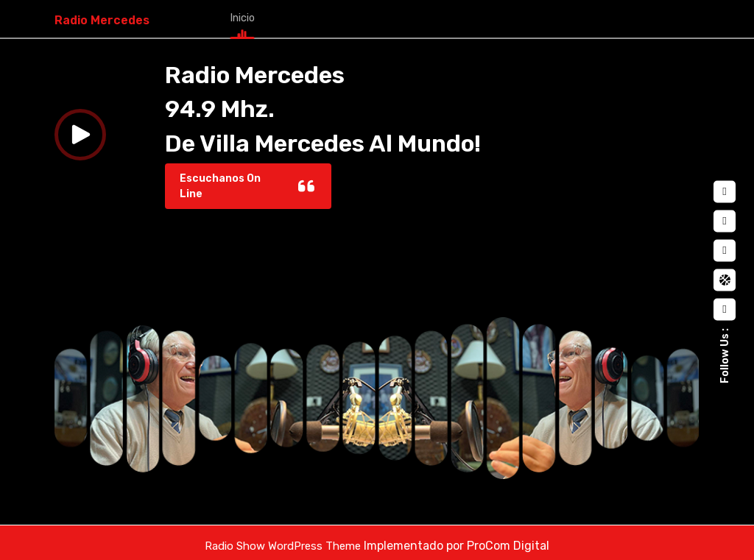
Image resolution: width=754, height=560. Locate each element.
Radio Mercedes (102, 17)
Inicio (240, 15)
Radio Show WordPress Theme (283, 539)
